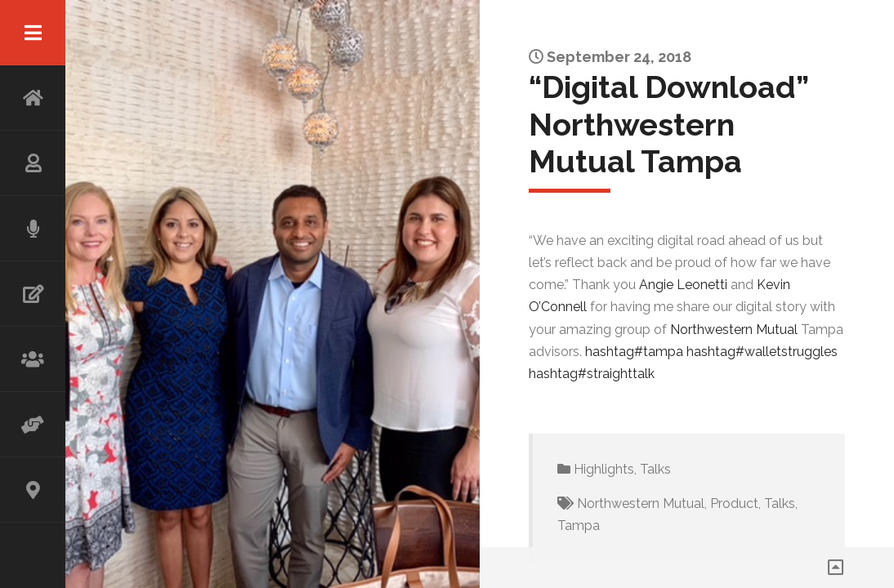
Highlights (604, 469)
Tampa (579, 526)
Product (734, 503)
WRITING (33, 294)
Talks (655, 469)
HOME (33, 98)
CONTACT (33, 490)
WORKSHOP (33, 359)
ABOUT (33, 163)
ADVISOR (33, 425)
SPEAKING (33, 229)
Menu (33, 33)
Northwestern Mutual (641, 503)
